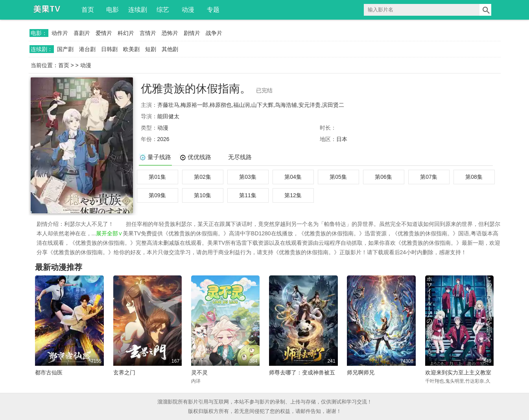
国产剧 (65, 49)
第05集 (338, 177)
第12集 (293, 195)
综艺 (163, 10)
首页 (88, 10)
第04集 (293, 177)
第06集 (383, 177)
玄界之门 (124, 372)
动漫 (188, 10)
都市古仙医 (49, 372)
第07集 (429, 177)
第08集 (474, 177)
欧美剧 (131, 49)
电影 (112, 10)
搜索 (485, 10)
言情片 (148, 33)
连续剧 (138, 10)
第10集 (203, 195)
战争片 (214, 33)
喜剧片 (82, 33)
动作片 (60, 33)
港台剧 (87, 49)
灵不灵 (199, 372)
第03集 (248, 177)
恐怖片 (170, 33)
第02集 (203, 177)
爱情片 (104, 33)
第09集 (157, 195)
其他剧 (170, 49)
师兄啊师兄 (361, 372)
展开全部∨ (109, 233)
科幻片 (126, 33)
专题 (213, 10)
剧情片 (192, 33)
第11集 (248, 195)
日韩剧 (109, 49)
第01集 (157, 177)
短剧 (151, 49)
